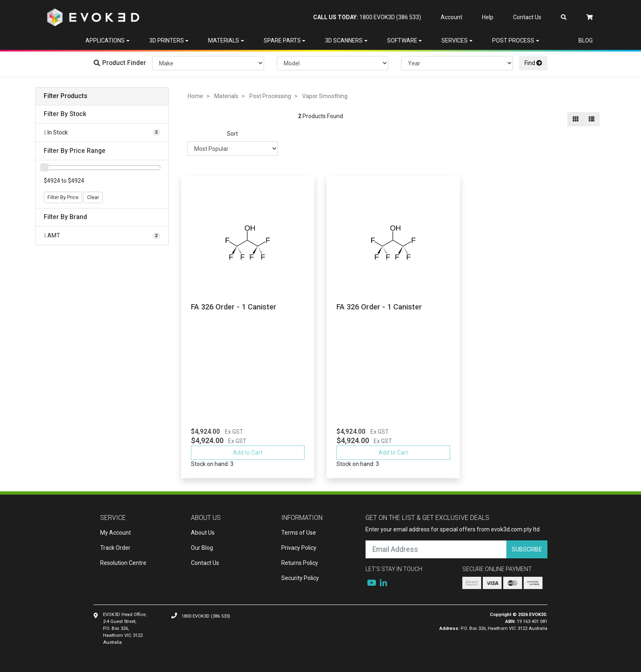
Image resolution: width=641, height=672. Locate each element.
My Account (115, 533)
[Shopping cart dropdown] (589, 17)
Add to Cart (248, 452)
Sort (232, 134)
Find (533, 63)
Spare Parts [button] (282, 40)
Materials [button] (224, 40)
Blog (586, 40)
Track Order (115, 548)
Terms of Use (299, 533)
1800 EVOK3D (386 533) (367, 17)
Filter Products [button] (66, 96)
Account (452, 17)
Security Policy (300, 578)
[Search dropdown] (564, 17)
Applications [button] (105, 40)
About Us (203, 533)
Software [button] (402, 40)
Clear (93, 197)
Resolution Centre (123, 563)
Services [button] (455, 40)
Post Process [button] (513, 40)
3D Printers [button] (167, 40)
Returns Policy (300, 563)
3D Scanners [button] (344, 40)
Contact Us (527, 17)
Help (488, 17)
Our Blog (202, 548)
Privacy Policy (299, 548)
